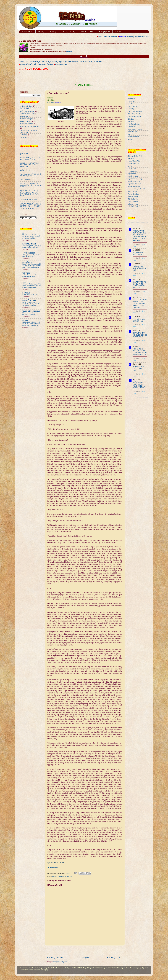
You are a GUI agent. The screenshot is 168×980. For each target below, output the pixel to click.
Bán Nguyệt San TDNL (135, 156)
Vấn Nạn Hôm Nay (69, 32)
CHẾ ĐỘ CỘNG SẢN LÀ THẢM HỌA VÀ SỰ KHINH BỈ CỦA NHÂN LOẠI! (30, 165)
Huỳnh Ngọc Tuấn (134, 164)
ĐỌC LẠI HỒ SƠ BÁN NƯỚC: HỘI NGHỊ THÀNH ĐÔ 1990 (30, 158)
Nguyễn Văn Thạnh (134, 186)
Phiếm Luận (132, 127)
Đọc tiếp (69, 52)
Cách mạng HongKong (135, 111)
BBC (24, 233)
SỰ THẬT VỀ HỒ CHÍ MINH (91, 62)
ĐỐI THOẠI (26, 293)
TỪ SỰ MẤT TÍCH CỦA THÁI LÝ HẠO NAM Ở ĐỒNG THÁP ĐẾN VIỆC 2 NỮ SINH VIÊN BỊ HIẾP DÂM (139, 236)
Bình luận (131, 104)
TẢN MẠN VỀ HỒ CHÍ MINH (29, 200)
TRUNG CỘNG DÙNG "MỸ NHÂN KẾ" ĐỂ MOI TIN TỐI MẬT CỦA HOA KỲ (140, 352)
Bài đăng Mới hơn (55, 958)
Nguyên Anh (132, 174)
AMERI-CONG (61, 64)
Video (130, 139)
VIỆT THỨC (26, 273)
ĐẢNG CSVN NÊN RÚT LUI (31, 295)
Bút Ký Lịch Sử (104, 32)
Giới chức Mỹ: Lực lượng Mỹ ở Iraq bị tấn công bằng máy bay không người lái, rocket (32, 286)
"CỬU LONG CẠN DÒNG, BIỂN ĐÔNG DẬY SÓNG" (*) (140, 335)
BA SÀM (25, 320)
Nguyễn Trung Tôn (134, 181)
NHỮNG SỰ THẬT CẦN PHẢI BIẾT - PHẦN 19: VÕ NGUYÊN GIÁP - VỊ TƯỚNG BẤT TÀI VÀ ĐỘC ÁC (29, 193)
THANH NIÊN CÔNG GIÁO (31, 311)
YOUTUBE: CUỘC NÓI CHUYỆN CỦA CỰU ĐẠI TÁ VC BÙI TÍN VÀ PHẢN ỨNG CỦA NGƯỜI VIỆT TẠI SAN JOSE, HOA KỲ (30, 206)
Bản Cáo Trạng (24, 109)
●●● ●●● (22, 69)
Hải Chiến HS (24, 116)
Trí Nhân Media (27, 32)
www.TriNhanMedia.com (108, 37)
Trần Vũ (70, 876)
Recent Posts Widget (143, 397)
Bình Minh (131, 158)
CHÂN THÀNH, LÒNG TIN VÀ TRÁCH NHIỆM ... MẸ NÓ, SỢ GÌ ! (139, 385)
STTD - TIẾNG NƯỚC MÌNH (138, 253)
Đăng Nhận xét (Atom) (60, 962)
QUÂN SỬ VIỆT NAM (29, 300)
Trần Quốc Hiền (133, 199)
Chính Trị (131, 109)
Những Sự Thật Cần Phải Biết (29, 126)
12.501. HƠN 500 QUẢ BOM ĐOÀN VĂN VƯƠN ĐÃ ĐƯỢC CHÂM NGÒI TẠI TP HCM (31, 324)
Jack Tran (51, 102)
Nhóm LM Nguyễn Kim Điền (137, 189)
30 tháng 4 (131, 99)
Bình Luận (53, 32)
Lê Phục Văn (132, 169)
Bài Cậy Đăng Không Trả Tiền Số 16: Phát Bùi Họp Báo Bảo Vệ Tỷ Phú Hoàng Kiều (31, 304)
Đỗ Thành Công (133, 207)
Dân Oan (131, 119)
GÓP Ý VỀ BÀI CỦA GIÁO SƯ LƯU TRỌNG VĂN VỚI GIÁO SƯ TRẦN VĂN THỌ (140, 304)
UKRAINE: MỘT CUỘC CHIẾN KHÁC (138, 368)
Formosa (131, 122)
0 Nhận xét (136, 244)
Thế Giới (131, 134)
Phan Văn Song (133, 191)
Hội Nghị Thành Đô (26, 121)
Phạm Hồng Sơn (133, 194)
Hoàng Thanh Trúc (134, 161)
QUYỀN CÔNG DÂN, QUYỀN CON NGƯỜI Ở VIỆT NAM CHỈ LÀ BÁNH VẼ (31, 185)
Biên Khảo (131, 101)
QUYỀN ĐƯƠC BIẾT (29, 253)
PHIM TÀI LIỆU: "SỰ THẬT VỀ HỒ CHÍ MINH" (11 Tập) (30, 175)
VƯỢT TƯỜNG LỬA (36, 69)
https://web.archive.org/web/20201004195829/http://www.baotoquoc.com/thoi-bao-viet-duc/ (32, 266)
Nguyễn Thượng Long (135, 179)
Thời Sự (41, 32)
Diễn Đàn (119, 32)
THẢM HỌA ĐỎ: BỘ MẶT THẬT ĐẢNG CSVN (60, 62)
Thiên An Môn (132, 132)
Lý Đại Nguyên (133, 171)
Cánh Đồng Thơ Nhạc (59, 876)
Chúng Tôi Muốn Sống (27, 114)
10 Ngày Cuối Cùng (26, 106)
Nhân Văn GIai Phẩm (26, 124)
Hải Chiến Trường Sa (26, 119)
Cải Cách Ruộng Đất (135, 116)
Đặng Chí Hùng (133, 202)
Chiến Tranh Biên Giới (27, 111)
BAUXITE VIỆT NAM (29, 244)
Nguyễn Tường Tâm (134, 184)
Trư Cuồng (23, 135)
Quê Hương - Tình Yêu (135, 129)
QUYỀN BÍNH (24, 154)
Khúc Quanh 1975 (87, 32)
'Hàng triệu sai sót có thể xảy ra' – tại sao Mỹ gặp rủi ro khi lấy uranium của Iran (31, 237)
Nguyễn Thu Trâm (134, 176)
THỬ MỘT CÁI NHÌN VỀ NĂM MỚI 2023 (139, 268)
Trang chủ (85, 958)
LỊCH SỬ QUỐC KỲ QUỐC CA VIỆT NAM (37, 64)
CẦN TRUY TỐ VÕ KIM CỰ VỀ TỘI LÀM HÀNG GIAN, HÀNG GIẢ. (139, 285)
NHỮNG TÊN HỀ (25, 170)
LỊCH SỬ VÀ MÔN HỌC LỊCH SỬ (139, 320)
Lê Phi (130, 166)
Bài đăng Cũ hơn (115, 958)
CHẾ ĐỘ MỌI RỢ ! (25, 180)
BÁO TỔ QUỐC (27, 262)
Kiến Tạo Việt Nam (134, 124)
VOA (24, 282)
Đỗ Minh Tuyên (133, 204)
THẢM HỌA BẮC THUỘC (30, 62)
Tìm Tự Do (23, 137)
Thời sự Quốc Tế (133, 137)
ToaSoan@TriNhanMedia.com (138, 37)
